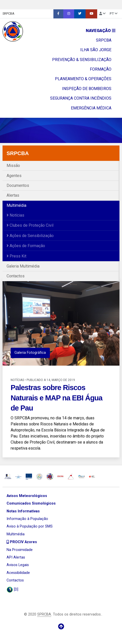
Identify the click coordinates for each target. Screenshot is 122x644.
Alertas (13, 195)
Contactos (16, 276)
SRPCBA (8, 13)
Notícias (15, 215)
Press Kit (16, 256)
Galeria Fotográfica (30, 353)
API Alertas (16, 557)
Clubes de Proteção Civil (30, 225)
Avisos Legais (18, 565)
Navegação (101, 31)
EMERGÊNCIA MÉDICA (91, 108)
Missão (13, 166)
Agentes (14, 176)
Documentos (18, 185)
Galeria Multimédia (23, 266)
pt (114, 13)
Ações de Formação (26, 246)
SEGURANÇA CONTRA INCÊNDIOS (81, 98)
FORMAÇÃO (101, 69)
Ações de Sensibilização (30, 236)
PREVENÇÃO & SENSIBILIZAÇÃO (82, 60)
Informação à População (27, 519)
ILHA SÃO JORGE (96, 50)
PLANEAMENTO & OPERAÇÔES (83, 79)
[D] (12, 590)
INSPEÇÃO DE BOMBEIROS (87, 89)
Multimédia (16, 205)
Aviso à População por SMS (30, 526)
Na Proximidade (20, 550)
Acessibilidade (18, 573)
